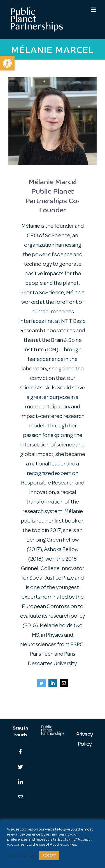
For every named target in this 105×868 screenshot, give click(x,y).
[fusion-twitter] (41, 683)
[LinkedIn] (20, 782)
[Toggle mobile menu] (94, 10)
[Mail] (20, 797)
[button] (7, 63)
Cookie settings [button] (22, 855)
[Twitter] (20, 767)
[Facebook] (20, 752)
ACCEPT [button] (49, 855)
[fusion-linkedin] (53, 683)
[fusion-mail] (64, 683)
